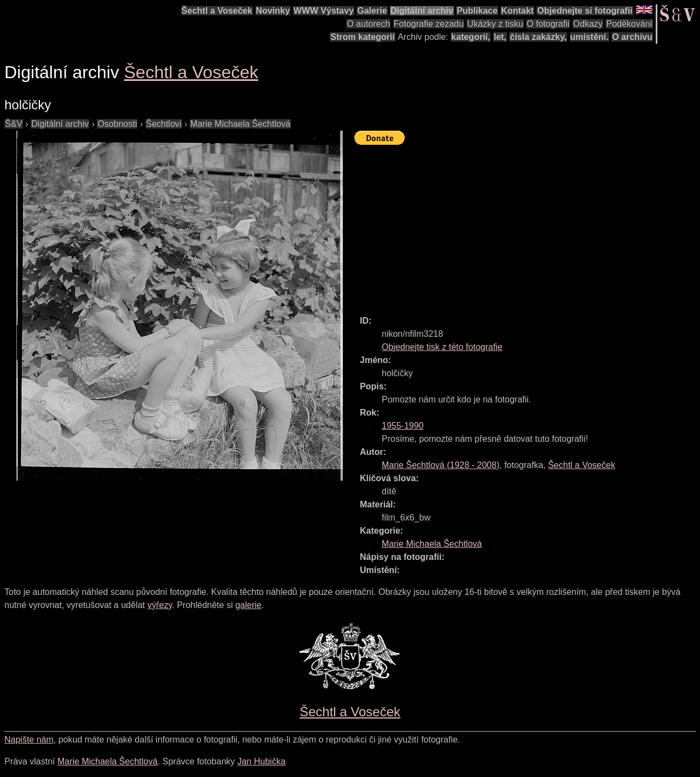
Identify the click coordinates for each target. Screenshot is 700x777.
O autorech (368, 24)
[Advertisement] (527, 225)
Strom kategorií (362, 37)
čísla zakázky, (538, 37)
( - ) (441, 465)
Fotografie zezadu (429, 24)
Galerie (372, 11)
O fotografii (548, 24)
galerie (248, 605)
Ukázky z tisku (495, 24)
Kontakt (517, 11)
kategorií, (471, 37)
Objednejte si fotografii (585, 11)
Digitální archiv (422, 11)
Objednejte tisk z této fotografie (442, 347)
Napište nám (29, 740)
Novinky (273, 11)
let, (500, 37)
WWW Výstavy (324, 11)
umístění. (590, 37)
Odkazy (588, 24)
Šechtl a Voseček (217, 11)
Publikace (477, 11)
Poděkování (629, 24)
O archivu (632, 37)
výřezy (159, 605)
